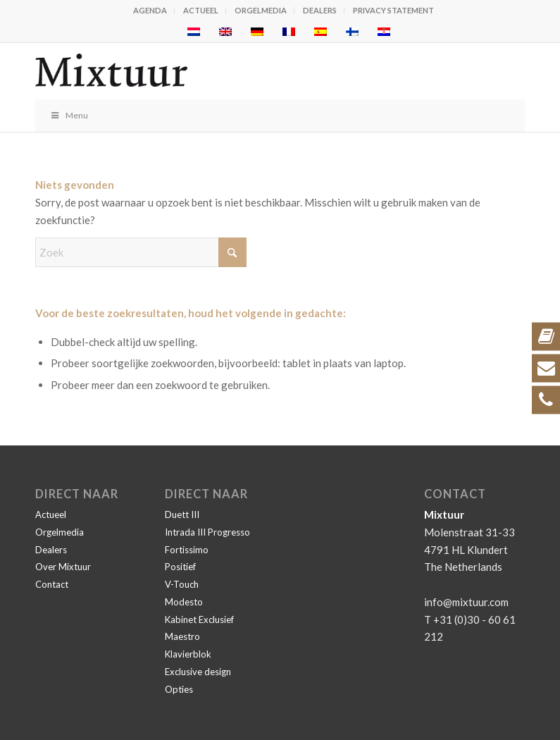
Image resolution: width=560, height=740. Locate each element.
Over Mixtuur (63, 567)
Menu (69, 115)
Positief (180, 567)
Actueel (201, 10)
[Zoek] (141, 252)
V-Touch (182, 584)
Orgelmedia (261, 10)
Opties (179, 689)
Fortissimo (187, 550)
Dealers (320, 10)
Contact (52, 584)
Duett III (182, 514)
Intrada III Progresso (207, 532)
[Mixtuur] (231, 71)
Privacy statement (393, 10)
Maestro (182, 636)
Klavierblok (188, 654)
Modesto (184, 602)
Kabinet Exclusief (199, 619)
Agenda (150, 10)
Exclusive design (198, 672)
